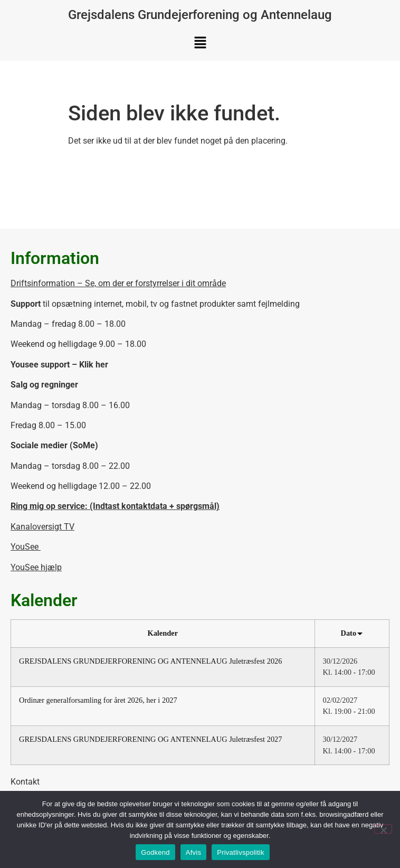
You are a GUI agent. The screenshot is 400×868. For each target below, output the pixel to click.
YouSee (26, 547)
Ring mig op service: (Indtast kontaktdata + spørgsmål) (115, 506)
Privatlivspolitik (241, 852)
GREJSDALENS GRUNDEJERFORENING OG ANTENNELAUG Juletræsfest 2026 (150, 661)
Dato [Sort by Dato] (352, 633)
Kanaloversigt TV (42, 527)
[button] (200, 43)
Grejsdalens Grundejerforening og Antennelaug (200, 15)
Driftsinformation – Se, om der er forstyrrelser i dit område (118, 283)
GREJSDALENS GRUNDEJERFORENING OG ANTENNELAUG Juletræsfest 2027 (150, 739)
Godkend (155, 852)
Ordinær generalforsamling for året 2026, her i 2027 (98, 700)
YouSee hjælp (36, 567)
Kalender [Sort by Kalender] (163, 633)
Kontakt (25, 782)
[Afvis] (383, 829)
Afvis (193, 852)
